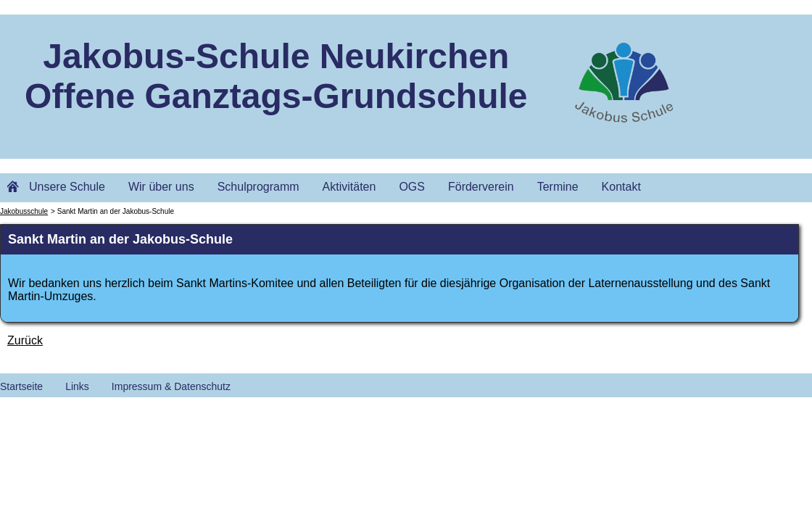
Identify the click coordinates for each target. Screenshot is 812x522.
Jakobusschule (24, 211)
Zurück (25, 340)
